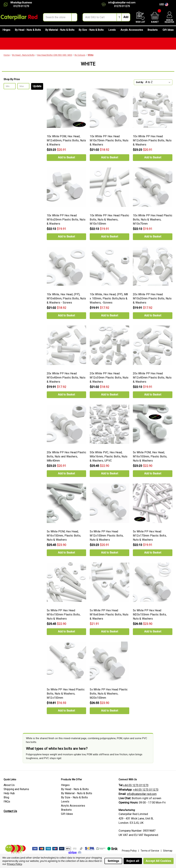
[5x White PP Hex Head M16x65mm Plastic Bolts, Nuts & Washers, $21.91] (109, 582)
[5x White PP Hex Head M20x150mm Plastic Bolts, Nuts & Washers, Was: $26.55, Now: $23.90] (153, 582)
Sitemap (168, 851)
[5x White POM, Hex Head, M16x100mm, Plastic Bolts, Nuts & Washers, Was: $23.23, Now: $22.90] (153, 424)
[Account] (169, 17)
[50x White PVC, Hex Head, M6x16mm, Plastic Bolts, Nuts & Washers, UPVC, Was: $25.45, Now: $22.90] (109, 424)
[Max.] (23, 86)
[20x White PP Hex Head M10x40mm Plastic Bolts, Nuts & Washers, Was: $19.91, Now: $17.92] (67, 345)
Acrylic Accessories (132, 31)
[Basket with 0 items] (155, 17)
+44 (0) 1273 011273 (136, 785)
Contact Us (10, 811)
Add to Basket (66, 157)
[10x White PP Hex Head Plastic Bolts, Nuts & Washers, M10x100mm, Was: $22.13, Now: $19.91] (109, 187)
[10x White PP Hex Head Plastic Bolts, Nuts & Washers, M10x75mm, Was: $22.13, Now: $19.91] (153, 187)
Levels (112, 31)
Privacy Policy (129, 851)
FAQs (7, 802)
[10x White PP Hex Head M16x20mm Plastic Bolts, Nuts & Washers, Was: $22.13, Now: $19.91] (67, 187)
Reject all (133, 861)
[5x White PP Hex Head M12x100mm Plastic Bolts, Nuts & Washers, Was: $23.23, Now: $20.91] (109, 503)
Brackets (153, 31)
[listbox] (159, 82)
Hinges (6, 31)
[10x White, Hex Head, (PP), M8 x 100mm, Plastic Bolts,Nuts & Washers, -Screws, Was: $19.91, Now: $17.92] (109, 266)
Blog (6, 797)
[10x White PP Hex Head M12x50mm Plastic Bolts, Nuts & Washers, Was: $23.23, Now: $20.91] (153, 108)
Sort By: (140, 82)
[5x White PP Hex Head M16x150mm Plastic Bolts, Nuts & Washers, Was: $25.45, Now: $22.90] (67, 582)
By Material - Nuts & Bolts (60, 31)
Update (37, 86)
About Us (9, 785)
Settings (113, 861)
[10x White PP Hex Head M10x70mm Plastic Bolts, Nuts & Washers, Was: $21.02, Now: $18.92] (109, 108)
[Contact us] (105, 4)
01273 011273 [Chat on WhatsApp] (21, 6)
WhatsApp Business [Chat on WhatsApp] (21, 3)
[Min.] (10, 86)
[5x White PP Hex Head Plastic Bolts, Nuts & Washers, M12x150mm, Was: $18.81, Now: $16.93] (67, 661)
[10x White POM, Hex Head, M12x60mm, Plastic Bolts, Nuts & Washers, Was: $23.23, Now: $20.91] (67, 108)
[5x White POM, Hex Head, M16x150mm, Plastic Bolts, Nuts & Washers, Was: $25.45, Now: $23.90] (67, 503)
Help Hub (9, 793)
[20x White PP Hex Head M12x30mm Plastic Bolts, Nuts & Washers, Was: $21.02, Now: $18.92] (109, 345)
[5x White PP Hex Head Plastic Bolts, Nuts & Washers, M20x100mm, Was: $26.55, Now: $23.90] (109, 661)
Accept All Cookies (158, 861)
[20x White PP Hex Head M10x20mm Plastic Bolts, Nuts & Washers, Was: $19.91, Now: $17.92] (153, 266)
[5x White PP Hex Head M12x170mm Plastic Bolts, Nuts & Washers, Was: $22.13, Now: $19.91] (153, 503)
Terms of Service (150, 851)
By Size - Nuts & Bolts (91, 31)
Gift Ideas (168, 31)
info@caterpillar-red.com (122, 3)
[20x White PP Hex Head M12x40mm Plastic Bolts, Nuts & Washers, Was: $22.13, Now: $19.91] (153, 345)
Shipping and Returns (16, 789)
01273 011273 (122, 6)
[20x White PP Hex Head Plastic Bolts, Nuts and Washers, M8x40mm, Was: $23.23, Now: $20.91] (67, 424)
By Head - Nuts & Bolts (28, 31)
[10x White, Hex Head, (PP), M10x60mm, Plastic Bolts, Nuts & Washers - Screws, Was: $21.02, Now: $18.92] (67, 266)
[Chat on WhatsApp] (7, 4)
